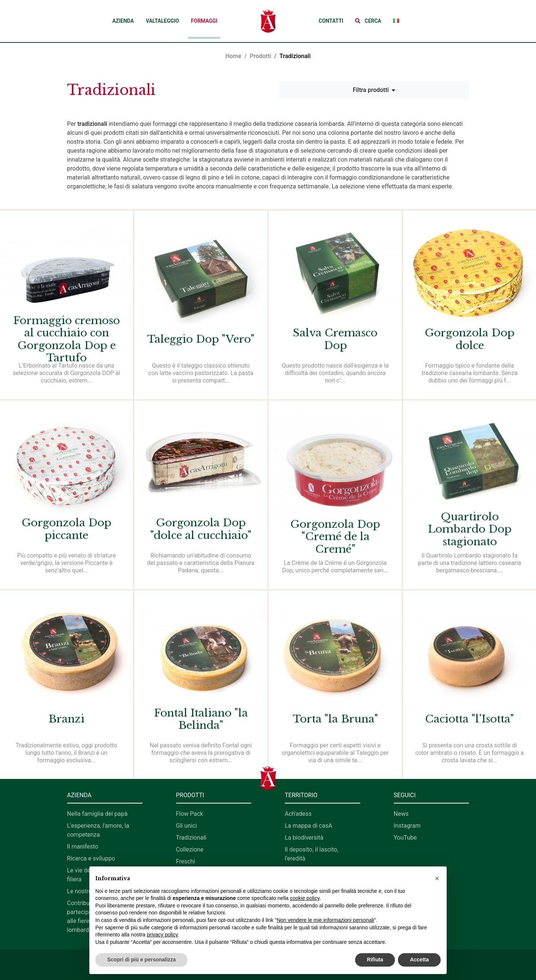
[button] (368, 21)
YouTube (405, 838)
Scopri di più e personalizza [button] (141, 960)
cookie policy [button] (305, 898)
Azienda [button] (123, 21)
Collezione (190, 849)
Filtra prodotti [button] (374, 90)
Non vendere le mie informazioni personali (325, 920)
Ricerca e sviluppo (91, 858)
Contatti (331, 21)
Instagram (407, 826)
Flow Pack (190, 814)
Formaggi (204, 21)
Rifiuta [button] (375, 960)
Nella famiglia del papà (97, 814)
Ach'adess (298, 814)
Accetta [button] (419, 960)
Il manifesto (83, 847)
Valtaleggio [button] (162, 21)
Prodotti (261, 56)
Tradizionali (191, 838)
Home (233, 56)
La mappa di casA (308, 826)
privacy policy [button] (162, 935)
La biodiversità (304, 838)
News (401, 814)
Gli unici (186, 826)
